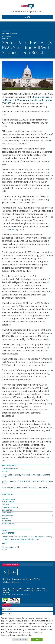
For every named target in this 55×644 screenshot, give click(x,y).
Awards (28, 590)
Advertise (12, 595)
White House (6, 521)
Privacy (27, 595)
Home (5, 589)
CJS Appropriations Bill (11, 547)
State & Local (41, 590)
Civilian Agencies (8, 502)
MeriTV (6, 590)
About (4, 595)
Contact (20, 595)
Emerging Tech (7, 510)
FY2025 (5, 550)
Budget (15, 468)
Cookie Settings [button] (20, 639)
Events (20, 589)
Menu (28, 17)
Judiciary (5, 518)
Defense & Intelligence (10, 507)
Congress (6, 468)
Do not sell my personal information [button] (17, 635)
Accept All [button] (37, 639)
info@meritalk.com (11, 582)
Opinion (41, 589)
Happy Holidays (8, 513)
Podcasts (17, 590)
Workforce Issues (8, 524)
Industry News (7, 515)
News (12, 589)
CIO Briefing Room (9, 499)
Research (31, 589)
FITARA (6, 592)
